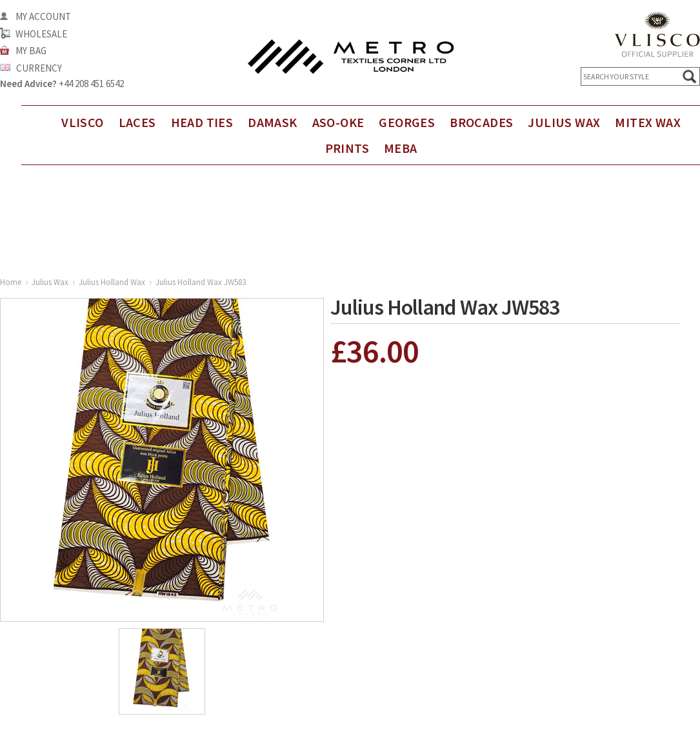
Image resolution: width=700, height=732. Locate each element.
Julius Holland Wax (112, 282)
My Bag (31, 51)
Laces (137, 122)
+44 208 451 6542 (91, 84)
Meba (401, 148)
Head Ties (202, 122)
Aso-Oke (338, 122)
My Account (43, 16)
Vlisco (82, 122)
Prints (347, 148)
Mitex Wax (648, 122)
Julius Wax (564, 122)
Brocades (481, 122)
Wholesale (41, 34)
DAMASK (272, 122)
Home (11, 282)
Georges (407, 122)
